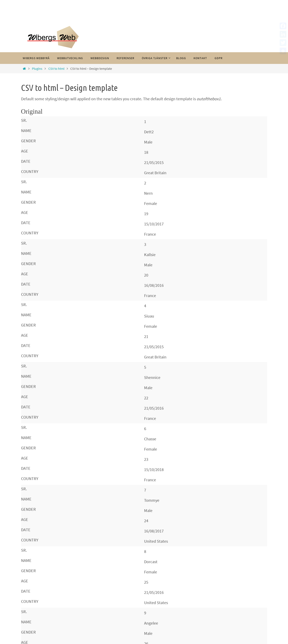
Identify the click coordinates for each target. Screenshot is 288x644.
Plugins (37, 69)
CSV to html (56, 69)
